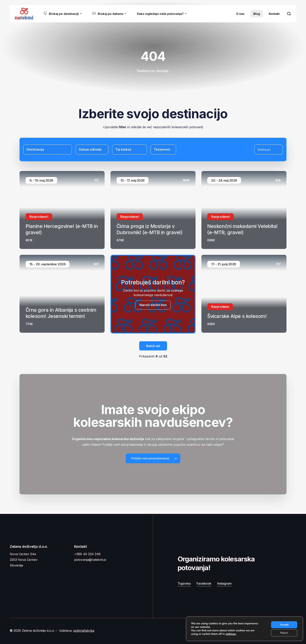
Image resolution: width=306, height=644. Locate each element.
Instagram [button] (224, 583)
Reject (284, 633)
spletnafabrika (84, 631)
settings (231, 634)
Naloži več (153, 346)
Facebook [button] (204, 583)
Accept (284, 625)
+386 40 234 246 (87, 554)
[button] (153, 458)
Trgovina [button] (184, 583)
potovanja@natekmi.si (90, 560)
